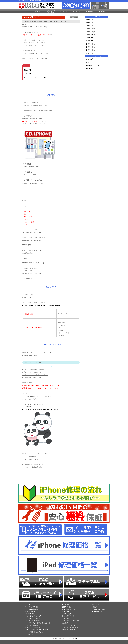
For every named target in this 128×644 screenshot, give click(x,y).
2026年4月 (89, 23)
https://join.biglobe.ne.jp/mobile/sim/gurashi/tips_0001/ (40, 409)
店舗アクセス (67, 612)
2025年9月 (89, 44)
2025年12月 (90, 35)
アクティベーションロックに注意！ (36, 77)
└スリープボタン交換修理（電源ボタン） (38, 630)
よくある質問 (90, 11)
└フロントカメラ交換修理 (33, 616)
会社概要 (65, 623)
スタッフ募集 (67, 618)
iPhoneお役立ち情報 (92, 65)
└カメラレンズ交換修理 (32, 621)
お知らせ (89, 62)
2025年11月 (90, 38)
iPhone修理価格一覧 (69, 609)
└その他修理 (29, 634)
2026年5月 (89, 20)
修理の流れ (38, 11)
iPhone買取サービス (69, 616)
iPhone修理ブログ (92, 68)
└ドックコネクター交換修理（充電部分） (38, 623)
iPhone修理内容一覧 (31, 607)
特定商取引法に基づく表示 (71, 628)
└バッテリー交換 (30, 612)
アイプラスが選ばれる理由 (51, 11)
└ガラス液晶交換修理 (32, 609)
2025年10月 (90, 41)
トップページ (25, 11)
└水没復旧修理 (29, 614)
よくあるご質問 (67, 614)
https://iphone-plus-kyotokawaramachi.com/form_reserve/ (41, 305)
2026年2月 (89, 29)
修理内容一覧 (64, 11)
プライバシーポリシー (69, 625)
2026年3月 (89, 26)
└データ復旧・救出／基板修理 (34, 632)
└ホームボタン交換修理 (32, 628)
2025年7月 (89, 50)
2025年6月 (89, 53)
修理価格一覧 (77, 11)
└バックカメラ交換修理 (32, 618)
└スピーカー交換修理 (32, 625)
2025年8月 (89, 47)
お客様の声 (102, 11)
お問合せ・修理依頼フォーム (72, 630)
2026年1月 (89, 32)
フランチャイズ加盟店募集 (71, 621)
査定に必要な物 (29, 74)
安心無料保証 (67, 607)
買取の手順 (28, 70)
